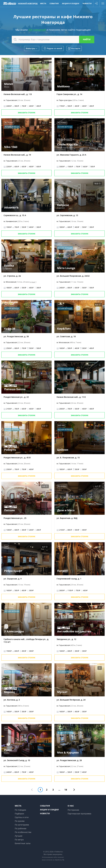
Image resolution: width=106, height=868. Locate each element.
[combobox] (53, 39)
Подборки (19, 814)
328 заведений (37, 30)
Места (18, 806)
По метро (19, 840)
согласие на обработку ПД (55, 860)
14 (66, 790)
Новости (45, 813)
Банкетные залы (23, 843)
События (45, 806)
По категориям (22, 825)
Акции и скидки (49, 810)
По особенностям (23, 832)
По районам (20, 828)
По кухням (20, 821)
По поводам (20, 810)
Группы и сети (22, 817)
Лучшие (19, 836)
